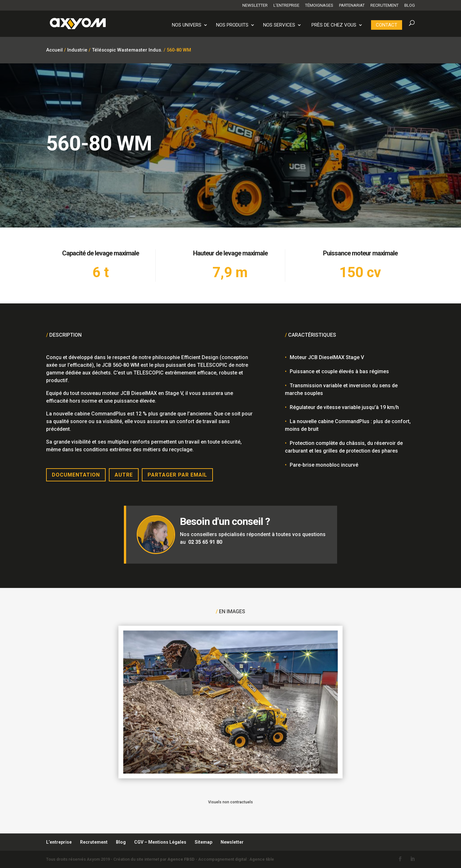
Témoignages (319, 5)
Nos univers (187, 25)
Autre (124, 475)
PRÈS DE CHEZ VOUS (334, 25)
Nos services (279, 25)
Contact (387, 25)
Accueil (54, 50)
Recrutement (384, 5)
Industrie (77, 50)
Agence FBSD (181, 859)
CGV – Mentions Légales (160, 842)
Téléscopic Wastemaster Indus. (127, 50)
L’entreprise (286, 5)
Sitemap (203, 842)
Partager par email (177, 475)
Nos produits (232, 25)
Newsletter (255, 5)
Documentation (76, 475)
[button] (14, 854)
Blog (410, 5)
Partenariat (352, 5)
